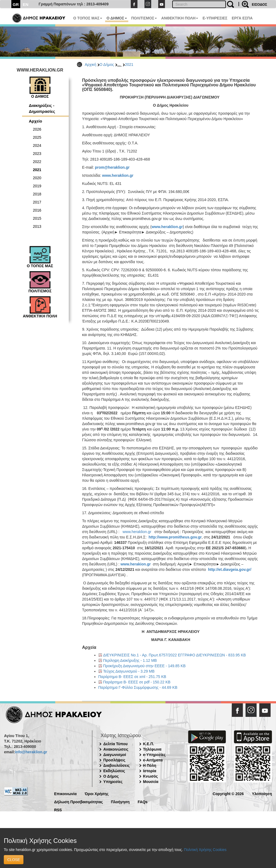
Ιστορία (150, 771)
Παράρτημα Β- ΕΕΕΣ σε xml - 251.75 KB (132, 677)
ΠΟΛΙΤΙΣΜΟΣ (144, 18)
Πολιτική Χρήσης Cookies (205, 850)
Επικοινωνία (65, 793)
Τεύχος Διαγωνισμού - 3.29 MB (129, 671)
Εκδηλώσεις (114, 771)
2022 (37, 162)
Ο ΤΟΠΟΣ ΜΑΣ (88, 18)
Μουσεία (151, 782)
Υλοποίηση (262, 793)
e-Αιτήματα (153, 760)
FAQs (143, 801)
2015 (37, 218)
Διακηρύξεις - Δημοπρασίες (42, 108)
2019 (37, 186)
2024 (37, 145)
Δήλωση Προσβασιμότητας (79, 801)
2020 (37, 178)
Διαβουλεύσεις (116, 765)
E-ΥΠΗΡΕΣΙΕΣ (215, 18)
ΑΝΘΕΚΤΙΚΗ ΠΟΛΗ (180, 18)
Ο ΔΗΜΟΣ (117, 18)
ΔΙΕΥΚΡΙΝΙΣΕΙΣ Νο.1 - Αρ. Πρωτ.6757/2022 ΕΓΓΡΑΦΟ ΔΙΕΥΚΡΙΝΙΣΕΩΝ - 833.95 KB (175, 655)
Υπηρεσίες (113, 782)
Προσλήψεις (114, 760)
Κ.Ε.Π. (149, 744)
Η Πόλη (150, 765)
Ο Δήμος (107, 65)
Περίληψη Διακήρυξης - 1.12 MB (130, 660)
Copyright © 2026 (228, 793)
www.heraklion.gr (137, 532)
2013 (37, 226)
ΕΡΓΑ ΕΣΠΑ (242, 18)
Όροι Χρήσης (97, 793)
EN (26, 4)
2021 (129, 65)
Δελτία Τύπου (115, 744)
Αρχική (91, 65)
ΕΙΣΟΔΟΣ (259, 4)
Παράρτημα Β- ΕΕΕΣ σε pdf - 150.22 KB (137, 682)
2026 (37, 129)
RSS (58, 810)
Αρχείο (35, 121)
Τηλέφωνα (152, 749)
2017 (37, 202)
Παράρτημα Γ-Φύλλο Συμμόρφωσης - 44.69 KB (138, 687)
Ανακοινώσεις (116, 749)
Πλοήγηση (120, 801)
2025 (37, 137)
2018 (37, 194)
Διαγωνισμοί (115, 755)
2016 (37, 210)
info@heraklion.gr (31, 752)
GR (16, 4)
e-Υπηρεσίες (154, 755)
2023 (37, 154)
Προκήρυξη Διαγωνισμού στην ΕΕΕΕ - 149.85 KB (144, 666)
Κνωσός (151, 776)
